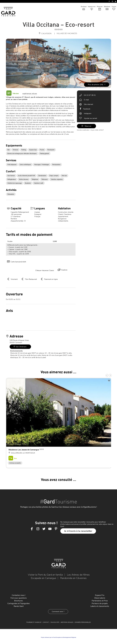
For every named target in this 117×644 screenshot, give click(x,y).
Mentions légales (67, 622)
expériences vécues (30, 94)
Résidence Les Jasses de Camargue (24, 450)
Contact (46, 622)
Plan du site (55, 622)
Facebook (87, 109)
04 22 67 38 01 (90, 95)
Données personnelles (83, 622)
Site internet (88, 104)
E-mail (86, 100)
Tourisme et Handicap (34, 622)
